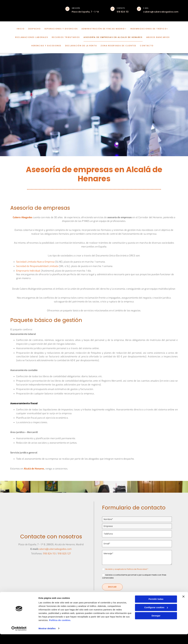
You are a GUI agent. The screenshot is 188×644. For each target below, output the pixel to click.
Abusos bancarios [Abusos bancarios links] (155, 38)
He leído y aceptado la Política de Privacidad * (127, 570)
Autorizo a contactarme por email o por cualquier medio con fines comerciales (134, 577)
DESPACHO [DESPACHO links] (36, 29)
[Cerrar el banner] (183, 606)
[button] (67, 9)
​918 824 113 (49, 554)
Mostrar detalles (47, 638)
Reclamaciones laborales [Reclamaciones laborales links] (35, 38)
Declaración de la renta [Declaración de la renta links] (81, 46)
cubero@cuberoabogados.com (55, 550)
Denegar (156, 626)
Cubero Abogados (22, 218)
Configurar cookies (156, 617)
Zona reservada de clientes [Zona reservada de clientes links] (118, 46)
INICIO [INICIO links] (22, 29)
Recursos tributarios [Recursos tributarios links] (68, 38)
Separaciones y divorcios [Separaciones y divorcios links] (62, 29)
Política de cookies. (60, 630)
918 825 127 (64, 554)
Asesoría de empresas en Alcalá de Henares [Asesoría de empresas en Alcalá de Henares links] (113, 38)
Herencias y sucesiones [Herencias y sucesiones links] (47, 46)
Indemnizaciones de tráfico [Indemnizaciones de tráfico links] (147, 29)
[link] (105, 29)
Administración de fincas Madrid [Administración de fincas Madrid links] (103, 29)
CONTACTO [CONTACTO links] (146, 46)
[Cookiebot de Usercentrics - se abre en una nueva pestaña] (19, 638)
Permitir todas (156, 609)
